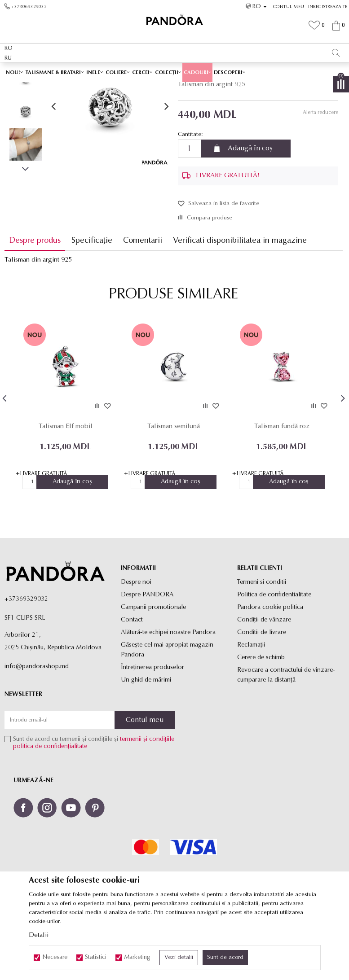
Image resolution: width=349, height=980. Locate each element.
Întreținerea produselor (152, 731)
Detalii (39, 935)
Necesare (55, 958)
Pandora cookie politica (270, 671)
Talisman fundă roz (282, 490)
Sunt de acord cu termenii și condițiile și (94, 807)
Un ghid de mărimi (146, 743)
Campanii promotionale (153, 671)
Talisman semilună (174, 490)
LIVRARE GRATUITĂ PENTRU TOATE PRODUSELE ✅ (155, 71)
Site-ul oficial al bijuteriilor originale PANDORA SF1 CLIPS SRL (75, 88)
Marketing (137, 958)
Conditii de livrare (262, 696)
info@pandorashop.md (37, 730)
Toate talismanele (197, 88)
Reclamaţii (251, 708)
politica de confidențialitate (50, 810)
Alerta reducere (320, 176)
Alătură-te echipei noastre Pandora (168, 696)
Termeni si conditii (262, 645)
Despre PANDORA (147, 658)
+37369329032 (26, 663)
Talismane (235, 88)
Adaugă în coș (250, 212)
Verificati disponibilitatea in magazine (240, 304)
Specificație (92, 304)
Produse (162, 88)
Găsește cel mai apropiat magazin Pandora (167, 713)
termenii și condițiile (147, 803)
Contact (132, 683)
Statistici (96, 958)
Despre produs (35, 304)
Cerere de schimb (261, 721)
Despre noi (136, 645)
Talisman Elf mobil (66, 490)
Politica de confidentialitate (274, 658)
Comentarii (143, 304)
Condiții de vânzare (264, 683)
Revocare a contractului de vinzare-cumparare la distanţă (286, 738)
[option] (174, 72)
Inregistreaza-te (328, 7)
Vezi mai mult (262, 71)
